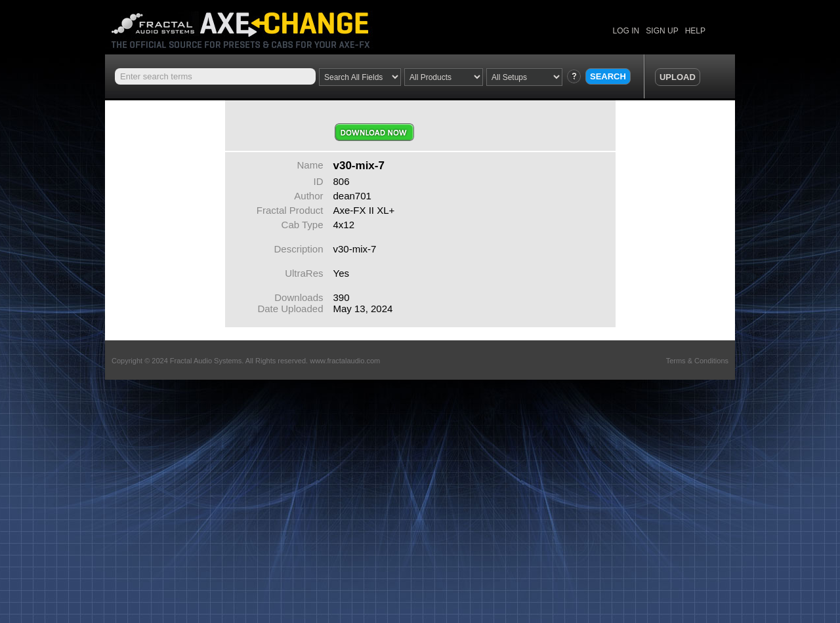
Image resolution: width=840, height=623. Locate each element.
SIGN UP (662, 31)
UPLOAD (678, 77)
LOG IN (626, 31)
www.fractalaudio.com (345, 361)
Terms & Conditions (697, 361)
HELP (695, 31)
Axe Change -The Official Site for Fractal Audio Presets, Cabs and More (251, 25)
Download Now (374, 132)
